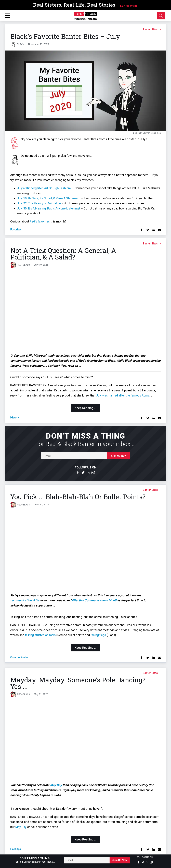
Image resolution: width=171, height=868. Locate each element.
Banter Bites (150, 29)
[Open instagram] (93, 473)
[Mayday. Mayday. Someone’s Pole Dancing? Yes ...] (85, 741)
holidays (16, 849)
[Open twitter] (83, 473)
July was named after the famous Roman (124, 395)
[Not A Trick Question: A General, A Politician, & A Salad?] (85, 311)
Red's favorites (40, 221)
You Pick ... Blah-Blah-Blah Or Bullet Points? (78, 497)
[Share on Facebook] (142, 230)
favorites (16, 230)
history (15, 418)
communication (20, 657)
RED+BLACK (23, 265)
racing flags (98, 635)
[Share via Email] (159, 230)
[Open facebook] (78, 473)
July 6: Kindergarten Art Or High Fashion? (44, 188)
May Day (56, 785)
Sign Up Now (119, 456)
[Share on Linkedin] (154, 230)
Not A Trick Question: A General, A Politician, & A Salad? (63, 254)
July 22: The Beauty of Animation (39, 203)
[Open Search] (161, 16)
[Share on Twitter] (148, 230)
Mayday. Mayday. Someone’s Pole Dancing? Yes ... (78, 683)
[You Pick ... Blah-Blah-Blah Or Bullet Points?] (85, 551)
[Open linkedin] (88, 473)
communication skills (25, 600)
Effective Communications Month (95, 600)
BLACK (21, 44)
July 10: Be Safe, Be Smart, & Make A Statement (49, 198)
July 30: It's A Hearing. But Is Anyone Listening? (49, 208)
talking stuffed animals (40, 635)
